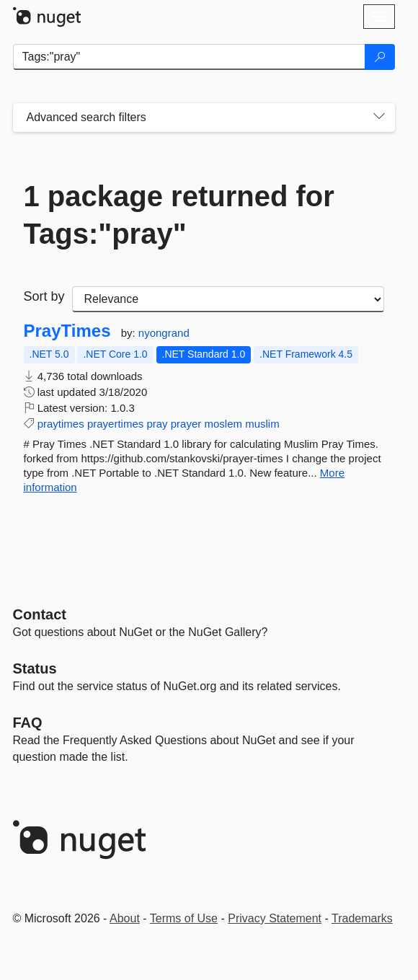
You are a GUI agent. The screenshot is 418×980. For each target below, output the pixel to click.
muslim (262, 424)
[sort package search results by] (228, 299)
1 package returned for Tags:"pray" (179, 215)
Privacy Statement (275, 918)
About (125, 918)
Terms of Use (184, 918)
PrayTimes (67, 331)
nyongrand (164, 333)
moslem (223, 424)
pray (157, 424)
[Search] (380, 57)
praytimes (61, 424)
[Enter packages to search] (189, 57)
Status (35, 668)
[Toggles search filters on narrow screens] (379, 118)
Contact (40, 614)
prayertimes (115, 424)
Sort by (44, 296)
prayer (186, 424)
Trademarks (362, 918)
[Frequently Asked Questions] (28, 723)
